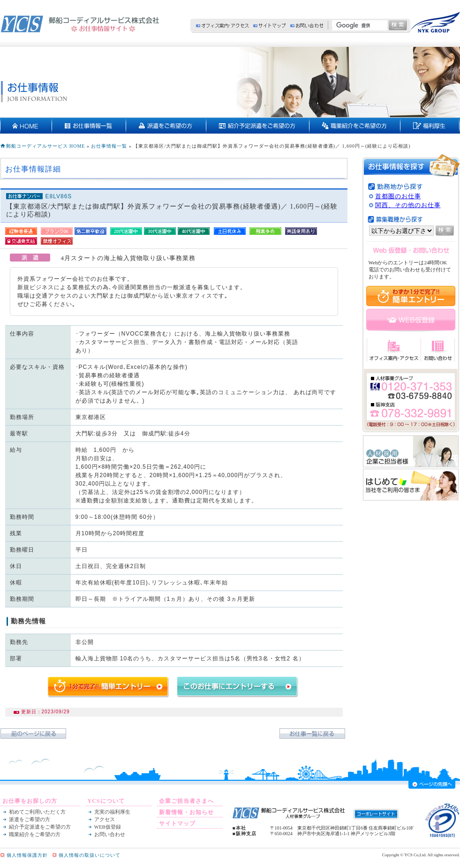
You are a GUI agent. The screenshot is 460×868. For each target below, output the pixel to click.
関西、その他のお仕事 (408, 205)
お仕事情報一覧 (89, 126)
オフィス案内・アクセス (222, 26)
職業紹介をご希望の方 (35, 834)
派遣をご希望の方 (166, 126)
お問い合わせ (307, 26)
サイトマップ (269, 26)
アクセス (105, 819)
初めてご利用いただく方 (37, 812)
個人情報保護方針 (27, 855)
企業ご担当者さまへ (186, 801)
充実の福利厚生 (430, 126)
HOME (26, 126)
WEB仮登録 (108, 827)
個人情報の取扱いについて (90, 855)
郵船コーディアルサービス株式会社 (80, 24)
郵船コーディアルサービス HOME (46, 146)
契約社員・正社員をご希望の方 (355, 126)
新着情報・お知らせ (186, 812)
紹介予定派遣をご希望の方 (258, 126)
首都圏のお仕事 (398, 196)
